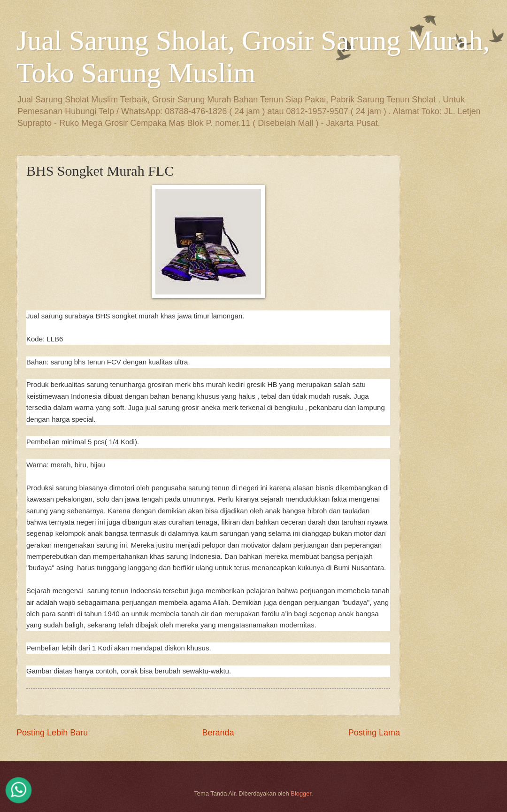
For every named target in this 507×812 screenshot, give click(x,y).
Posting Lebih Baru (52, 733)
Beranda (218, 733)
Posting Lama (374, 733)
